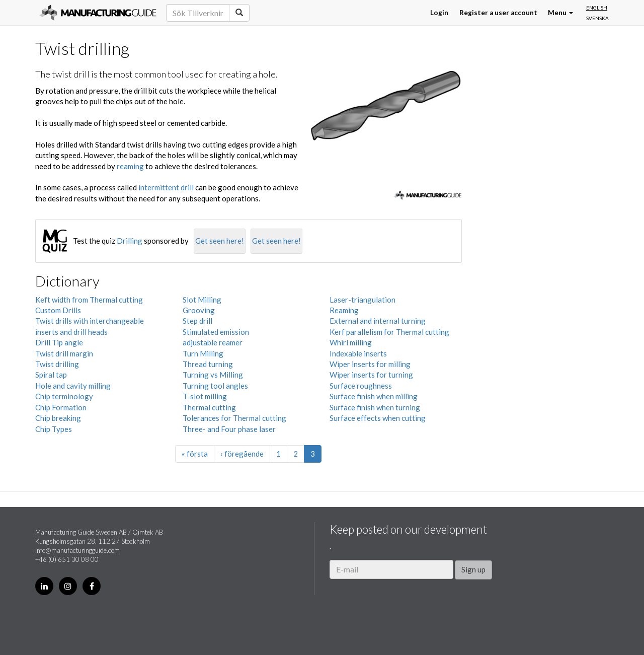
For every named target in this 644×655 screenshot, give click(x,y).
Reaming (344, 310)
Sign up (473, 569)
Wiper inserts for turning (371, 375)
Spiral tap (51, 375)
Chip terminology (64, 396)
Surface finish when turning (375, 407)
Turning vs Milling (213, 375)
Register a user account (498, 13)
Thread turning (208, 364)
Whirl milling (351, 342)
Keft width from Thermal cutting (89, 300)
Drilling (130, 241)
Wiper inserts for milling (370, 364)
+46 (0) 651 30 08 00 (67, 559)
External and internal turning (378, 321)
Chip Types (54, 429)
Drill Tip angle (59, 342)
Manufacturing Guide (98, 13)
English (597, 8)
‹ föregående (242, 454)
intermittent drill (166, 187)
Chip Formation (61, 407)
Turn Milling (203, 353)
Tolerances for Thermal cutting (234, 418)
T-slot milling (205, 396)
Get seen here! (220, 241)
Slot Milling (202, 300)
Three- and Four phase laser (229, 429)
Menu (560, 13)
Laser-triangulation (363, 300)
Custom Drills (58, 310)
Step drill (197, 321)
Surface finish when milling (374, 396)
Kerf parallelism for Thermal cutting (389, 332)
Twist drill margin (64, 353)
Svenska (597, 18)
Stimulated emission (216, 332)
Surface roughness (361, 386)
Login (439, 13)
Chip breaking (58, 418)
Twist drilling (57, 364)
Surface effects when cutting (378, 418)
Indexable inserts (358, 353)
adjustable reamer (213, 342)
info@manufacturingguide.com (77, 550)
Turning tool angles (215, 386)
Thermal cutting (209, 407)
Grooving (199, 310)
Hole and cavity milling (73, 386)
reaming (130, 166)
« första (195, 454)
